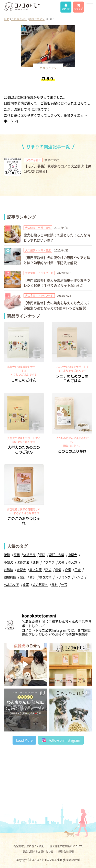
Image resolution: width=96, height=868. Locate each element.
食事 (26, 585)
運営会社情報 (66, 851)
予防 (42, 555)
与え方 (72, 562)
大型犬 (21, 570)
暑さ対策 (36, 570)
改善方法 (23, 562)
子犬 (78, 570)
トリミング (63, 577)
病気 (58, 570)
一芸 (64, 585)
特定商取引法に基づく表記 (29, 846)
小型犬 (8, 562)
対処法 (8, 570)
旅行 (23, 577)
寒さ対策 (45, 577)
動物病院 (10, 577)
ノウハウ (48, 562)
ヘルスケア (12, 585)
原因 (17, 555)
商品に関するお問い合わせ (38, 851)
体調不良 (29, 555)
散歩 (33, 577)
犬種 (61, 562)
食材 (55, 585)
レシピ (79, 577)
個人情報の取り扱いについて (66, 846)
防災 (48, 570)
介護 (68, 570)
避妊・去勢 (57, 555)
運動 (36, 562)
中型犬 (72, 555)
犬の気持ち (40, 585)
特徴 (7, 555)
